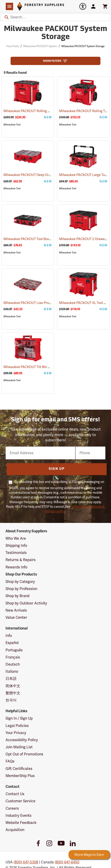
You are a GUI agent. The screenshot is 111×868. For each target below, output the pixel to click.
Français (13, 657)
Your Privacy (16, 733)
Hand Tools (13, 46)
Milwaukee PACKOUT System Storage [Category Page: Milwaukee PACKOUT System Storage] (55, 33)
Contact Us (15, 794)
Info (9, 636)
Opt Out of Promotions (24, 754)
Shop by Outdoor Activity (26, 603)
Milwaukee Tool (12, 125)
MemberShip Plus (20, 776)
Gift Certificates (19, 769)
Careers (12, 808)
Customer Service (20, 801)
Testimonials (16, 553)
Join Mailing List (19, 747)
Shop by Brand (17, 596)
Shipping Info (16, 546)
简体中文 (13, 686)
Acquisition (15, 830)
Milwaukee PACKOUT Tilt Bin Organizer (39, 367)
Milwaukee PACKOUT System (40, 46)
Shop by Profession (21, 589)
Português (14, 650)
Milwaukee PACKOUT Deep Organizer (37, 175)
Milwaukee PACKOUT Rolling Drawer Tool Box (44, 111)
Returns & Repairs (21, 560)
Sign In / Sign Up (19, 718)
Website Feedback (21, 823)
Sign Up (57, 469)
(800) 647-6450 (67, 862)
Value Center (16, 617)
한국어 (11, 700)
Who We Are (16, 538)
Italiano (12, 671)
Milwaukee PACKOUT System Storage (83, 46)
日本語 (11, 679)
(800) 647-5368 (26, 862)
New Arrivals (16, 610)
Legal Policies (17, 726)
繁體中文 (13, 693)
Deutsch (13, 664)
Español (12, 643)
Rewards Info (16, 567)
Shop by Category (20, 582)
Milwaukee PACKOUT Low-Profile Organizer (42, 303)
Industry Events (18, 816)
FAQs (10, 761)
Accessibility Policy (22, 740)
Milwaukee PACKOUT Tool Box (32, 239)
